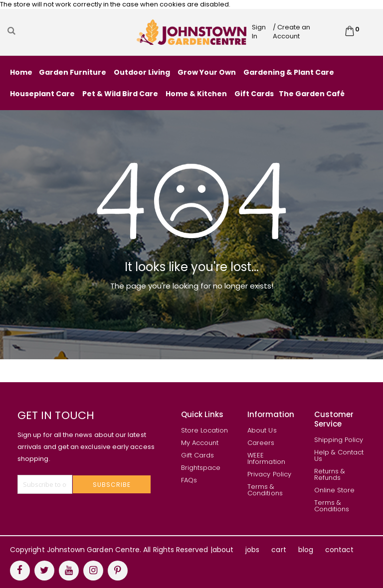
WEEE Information (266, 458)
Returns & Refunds (330, 474)
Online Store (335, 490)
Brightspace (201, 468)
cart (279, 550)
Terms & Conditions (265, 490)
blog (306, 550)
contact (339, 550)
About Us (262, 430)
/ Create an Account (291, 32)
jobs (252, 550)
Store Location (205, 430)
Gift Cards (198, 455)
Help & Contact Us (339, 455)
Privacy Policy (269, 474)
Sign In (259, 32)
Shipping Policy (339, 440)
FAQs (189, 480)
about (223, 550)
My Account (200, 443)
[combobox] (71, 31)
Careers (261, 443)
